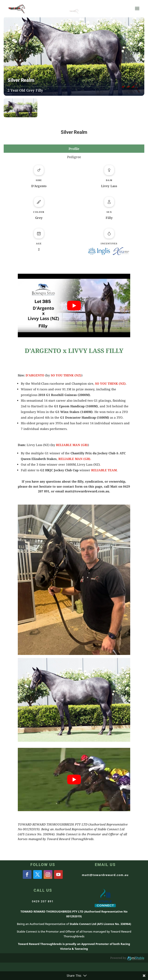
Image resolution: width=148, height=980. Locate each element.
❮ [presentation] (11, 56)
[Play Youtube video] (74, 305)
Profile (74, 149)
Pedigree (74, 157)
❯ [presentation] (137, 56)
